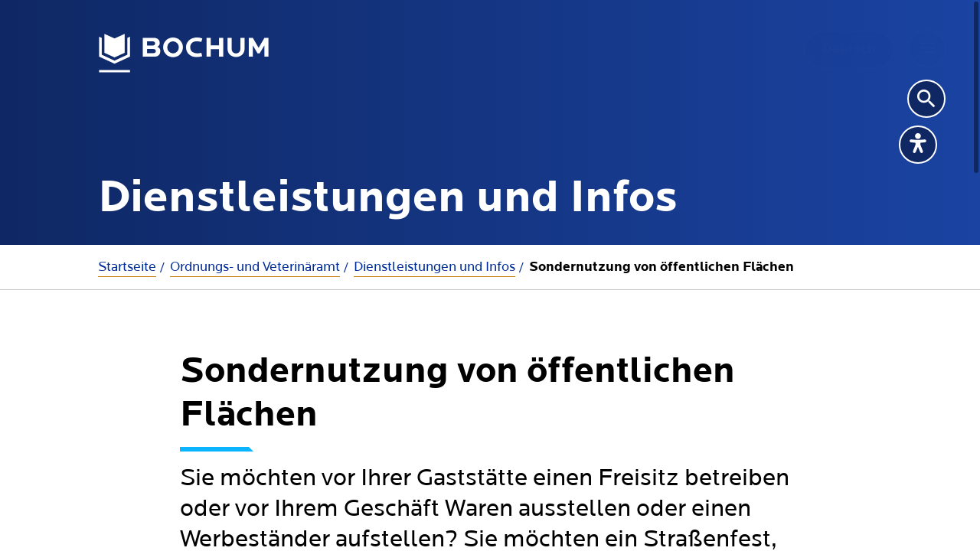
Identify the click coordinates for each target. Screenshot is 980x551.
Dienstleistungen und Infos (434, 267)
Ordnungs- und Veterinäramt (255, 267)
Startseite (127, 267)
